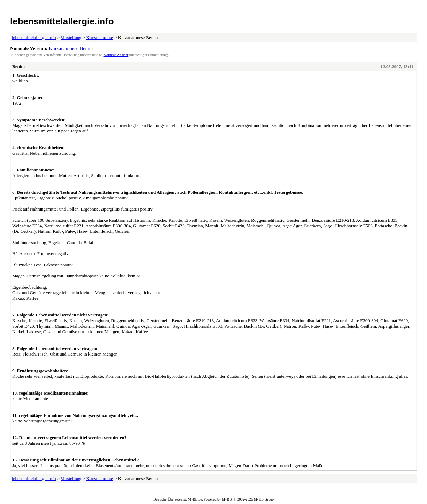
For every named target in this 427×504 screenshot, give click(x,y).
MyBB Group (264, 499)
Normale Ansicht (116, 55)
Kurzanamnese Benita (71, 48)
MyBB (227, 499)
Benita (18, 66)
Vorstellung (71, 37)
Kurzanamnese (100, 37)
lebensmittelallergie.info (62, 21)
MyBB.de (195, 499)
